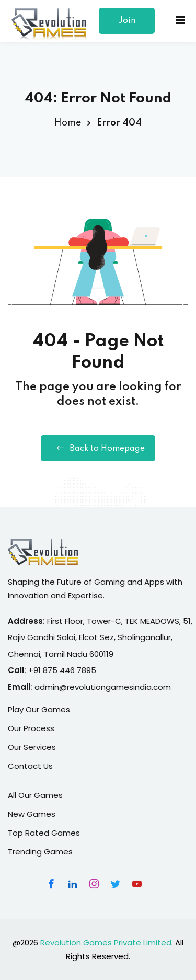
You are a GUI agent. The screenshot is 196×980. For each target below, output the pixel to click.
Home (68, 123)
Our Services (32, 747)
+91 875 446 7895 (62, 670)
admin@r (52, 687)
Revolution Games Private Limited (106, 943)
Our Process (31, 728)
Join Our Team (127, 25)
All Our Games (35, 795)
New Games (32, 814)
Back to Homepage (98, 448)
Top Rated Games (44, 833)
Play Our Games (39, 709)
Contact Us (30, 766)
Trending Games (40, 852)
